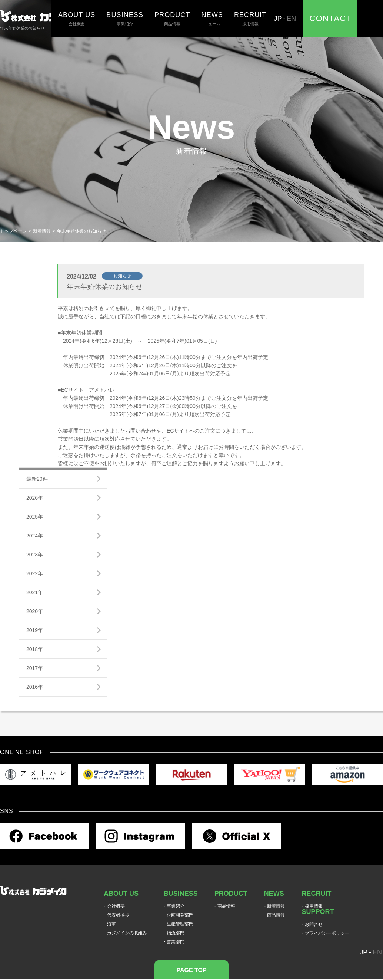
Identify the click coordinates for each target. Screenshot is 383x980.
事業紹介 (125, 19)
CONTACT (330, 18)
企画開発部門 (180, 915)
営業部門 (176, 942)
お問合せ (314, 924)
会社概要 (77, 19)
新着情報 (42, 231)
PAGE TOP (191, 970)
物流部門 (176, 933)
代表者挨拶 (118, 915)
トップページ (13, 231)
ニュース (212, 19)
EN (291, 19)
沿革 (111, 924)
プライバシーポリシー (327, 933)
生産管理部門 (180, 924)
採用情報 (250, 19)
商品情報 (172, 19)
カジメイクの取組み (127, 933)
